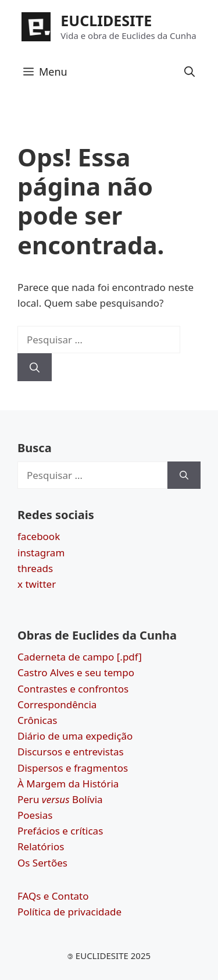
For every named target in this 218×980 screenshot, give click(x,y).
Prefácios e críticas (60, 831)
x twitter (37, 584)
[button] (190, 72)
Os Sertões (42, 863)
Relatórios (41, 846)
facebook (39, 536)
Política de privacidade (69, 912)
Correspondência (57, 704)
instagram (41, 553)
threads (35, 568)
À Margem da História (68, 784)
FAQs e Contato (53, 896)
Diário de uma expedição (75, 736)
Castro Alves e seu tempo (76, 672)
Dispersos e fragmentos (73, 768)
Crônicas (37, 720)
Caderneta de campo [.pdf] (80, 657)
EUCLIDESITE (106, 20)
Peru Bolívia (60, 799)
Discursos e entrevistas (71, 752)
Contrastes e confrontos (73, 689)
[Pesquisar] (35, 367)
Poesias (35, 815)
